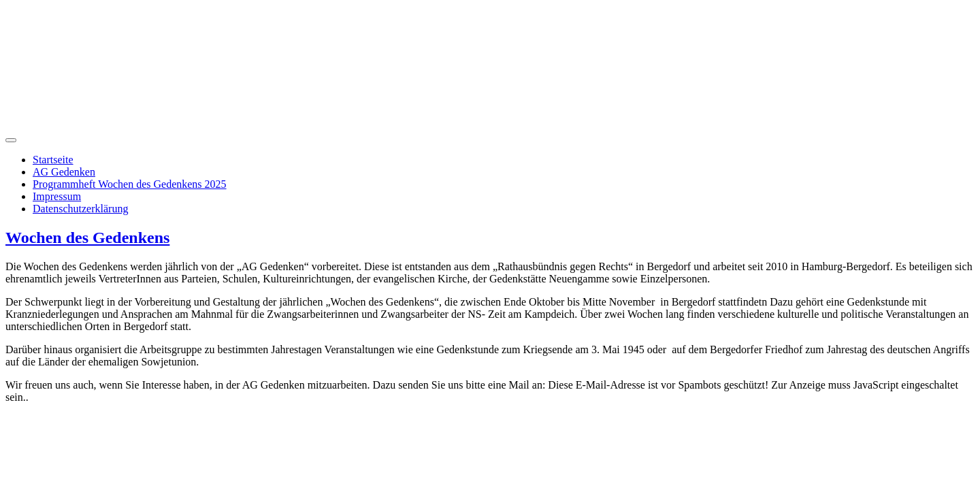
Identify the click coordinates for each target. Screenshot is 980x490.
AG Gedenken (64, 172)
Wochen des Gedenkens (87, 238)
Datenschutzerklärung (80, 209)
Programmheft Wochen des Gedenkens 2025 (130, 184)
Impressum (57, 196)
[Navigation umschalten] (11, 140)
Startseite (53, 160)
